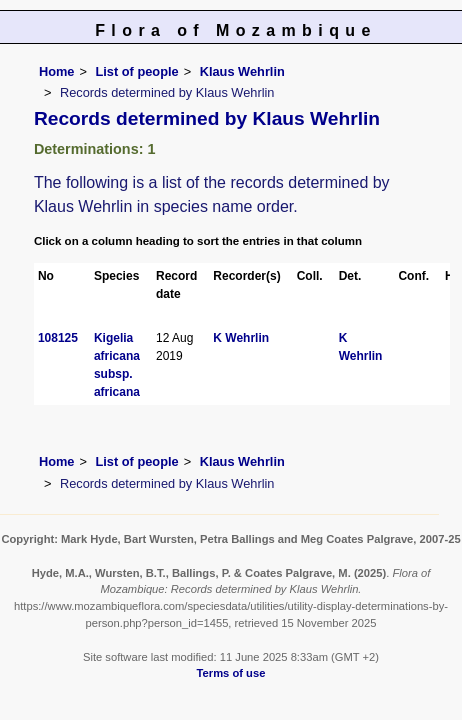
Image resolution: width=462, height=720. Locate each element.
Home (57, 71)
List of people (136, 71)
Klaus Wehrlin (242, 71)
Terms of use (231, 673)
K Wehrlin (241, 338)
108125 (58, 338)
